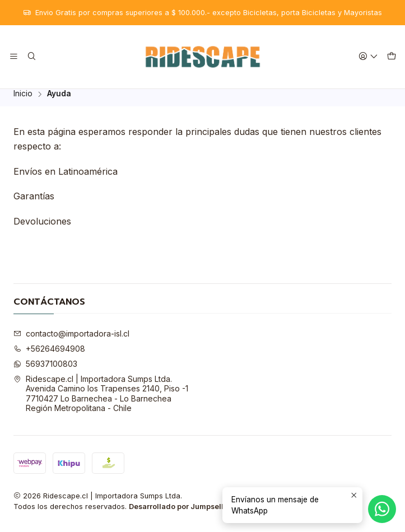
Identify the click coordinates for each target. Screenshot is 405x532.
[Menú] (14, 57)
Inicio (23, 101)
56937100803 (45, 370)
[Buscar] (31, 57)
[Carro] (392, 57)
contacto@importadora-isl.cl (71, 340)
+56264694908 (49, 355)
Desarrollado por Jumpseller (180, 513)
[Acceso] (368, 57)
